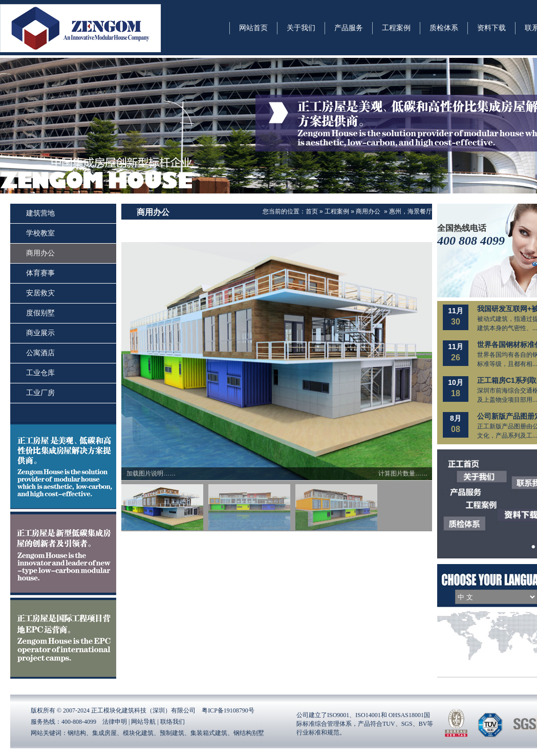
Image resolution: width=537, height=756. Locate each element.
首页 (312, 211)
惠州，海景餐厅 (411, 211)
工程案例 (337, 211)
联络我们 (173, 722)
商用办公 (368, 211)
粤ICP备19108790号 (228, 710)
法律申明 (115, 722)
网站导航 (143, 722)
